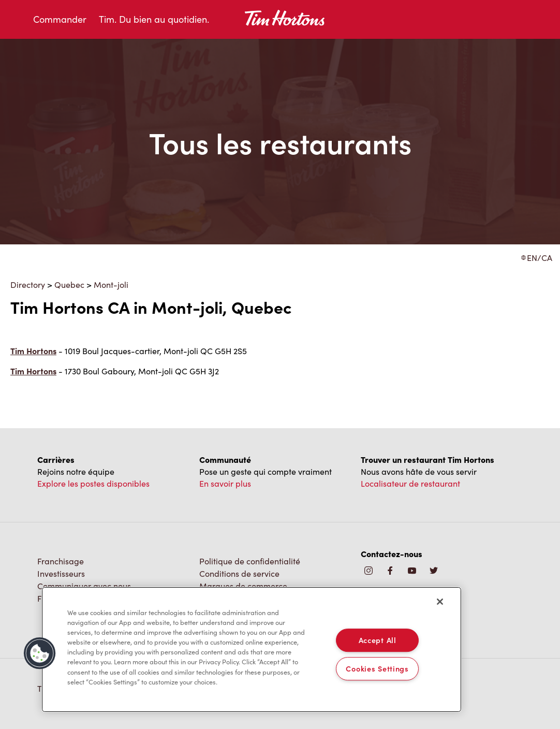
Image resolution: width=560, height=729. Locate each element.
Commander (60, 19)
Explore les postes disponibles (93, 483)
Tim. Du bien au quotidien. (154, 19)
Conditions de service (239, 573)
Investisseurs (61, 573)
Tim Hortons (33, 351)
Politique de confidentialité (250, 561)
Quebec (69, 285)
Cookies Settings (377, 668)
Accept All (378, 640)
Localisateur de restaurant (410, 483)
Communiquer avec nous (84, 586)
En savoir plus (225, 483)
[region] (252, 650)
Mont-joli (111, 285)
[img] (434, 571)
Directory (28, 285)
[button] (40, 653)
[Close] (440, 602)
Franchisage (61, 561)
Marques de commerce (243, 586)
